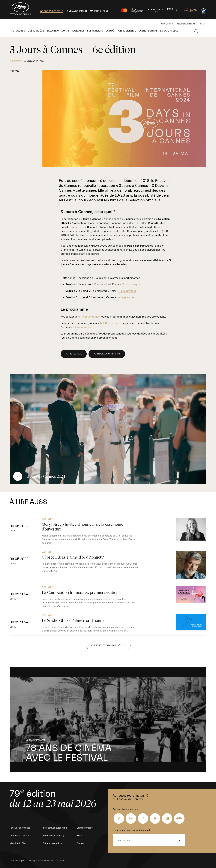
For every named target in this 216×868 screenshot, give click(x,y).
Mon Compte (167, 24)
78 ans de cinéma (53, 843)
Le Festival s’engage (54, 836)
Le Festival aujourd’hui (55, 828)
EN (204, 24)
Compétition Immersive (121, 31)
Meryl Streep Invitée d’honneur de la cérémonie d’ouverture (82, 527)
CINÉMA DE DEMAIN (77, 11)
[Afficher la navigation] (203, 31)
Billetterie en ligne (186, 24)
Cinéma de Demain (20, 836)
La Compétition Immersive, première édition (80, 592)
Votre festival (148, 31)
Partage (14, 71)
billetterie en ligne (111, 323)
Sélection (53, 31)
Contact (81, 843)
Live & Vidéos (36, 31)
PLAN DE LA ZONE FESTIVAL (107, 354)
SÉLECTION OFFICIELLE (52, 11)
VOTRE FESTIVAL (74, 354)
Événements (95, 31)
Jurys (66, 31)
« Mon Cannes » (81, 327)
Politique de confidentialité (41, 861)
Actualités (18, 31)
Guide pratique (131, 284)
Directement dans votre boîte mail (131, 830)
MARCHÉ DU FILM (99, 11)
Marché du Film (18, 843)
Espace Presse (169, 31)
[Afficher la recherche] (196, 31)
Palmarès (78, 31)
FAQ (79, 836)
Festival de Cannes (20, 828)
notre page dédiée (89, 317)
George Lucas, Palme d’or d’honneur (73, 557)
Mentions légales (18, 861)
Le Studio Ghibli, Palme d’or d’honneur (75, 620)
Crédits (61, 861)
